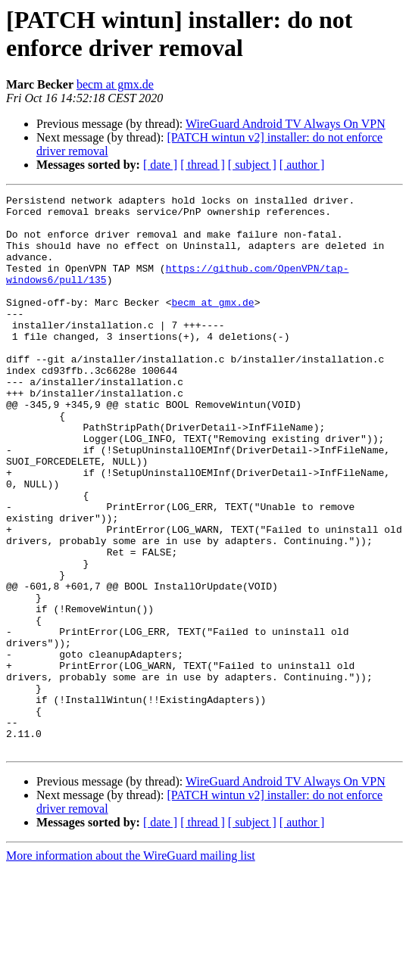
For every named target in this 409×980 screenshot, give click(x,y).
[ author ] (302, 165)
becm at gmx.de (115, 84)
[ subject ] (252, 165)
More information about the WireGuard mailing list (131, 967)
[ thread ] (203, 165)
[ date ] (160, 165)
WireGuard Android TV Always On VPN (286, 124)
